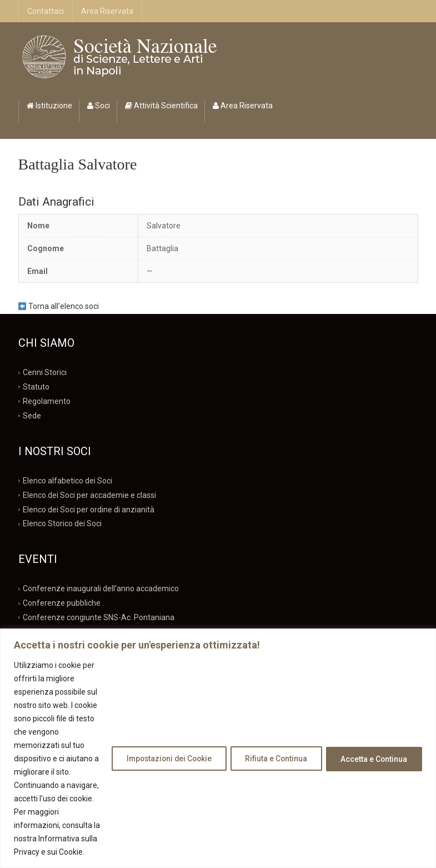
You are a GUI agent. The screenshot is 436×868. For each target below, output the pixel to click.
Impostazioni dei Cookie (158, 739)
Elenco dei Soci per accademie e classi (89, 495)
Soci (99, 106)
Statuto (36, 387)
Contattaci (46, 11)
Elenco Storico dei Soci (62, 523)
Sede (32, 416)
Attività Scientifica (161, 106)
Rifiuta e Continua (271, 739)
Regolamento (47, 401)
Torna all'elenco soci (59, 306)
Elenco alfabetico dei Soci (67, 481)
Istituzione (49, 106)
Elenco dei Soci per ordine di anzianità (89, 509)
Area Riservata (107, 11)
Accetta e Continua (372, 739)
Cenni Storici (45, 372)
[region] (218, 728)
